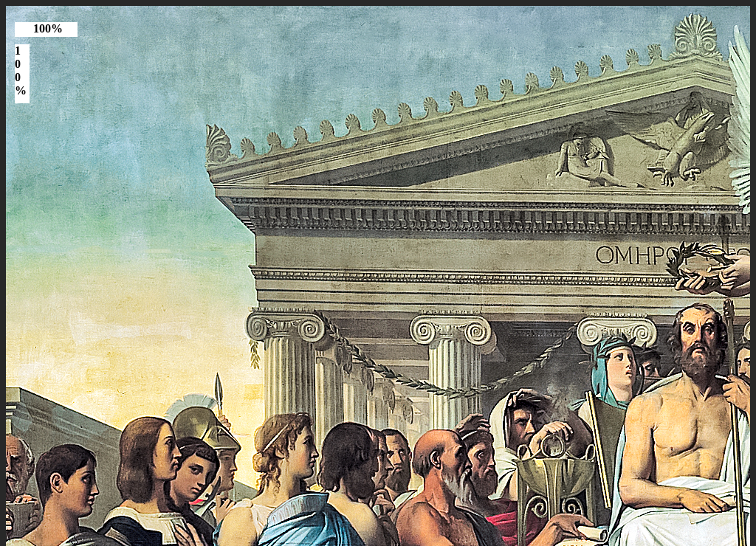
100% (48, 28)
